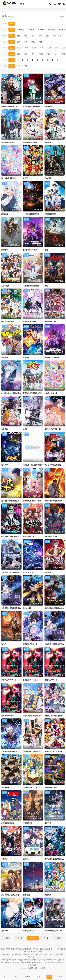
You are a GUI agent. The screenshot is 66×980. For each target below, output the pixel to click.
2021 (57, 48)
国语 (19, 54)
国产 (19, 42)
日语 (56, 54)
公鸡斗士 (26, 357)
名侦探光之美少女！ (52, 393)
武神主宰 (5, 250)
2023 (41, 48)
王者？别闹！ (6, 286)
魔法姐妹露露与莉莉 (9, 178)
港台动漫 (41, 30)
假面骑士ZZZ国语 (8, 716)
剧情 (5, 36)
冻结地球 (26, 859)
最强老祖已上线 (28, 537)
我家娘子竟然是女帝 (30, 644)
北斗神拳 (5, 465)
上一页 (20, 938)
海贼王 (25, 178)
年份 (5, 48)
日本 (26, 42)
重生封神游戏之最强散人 (53, 501)
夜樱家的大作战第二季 (9, 107)
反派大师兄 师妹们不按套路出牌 (34, 501)
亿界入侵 (48, 572)
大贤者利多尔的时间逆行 (10, 752)
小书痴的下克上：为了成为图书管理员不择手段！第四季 (43, 787)
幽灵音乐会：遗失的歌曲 (32, 107)
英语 (26, 54)
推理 (40, 36)
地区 (5, 42)
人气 (19, 66)
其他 (40, 42)
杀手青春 (48, 143)
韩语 (49, 54)
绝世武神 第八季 (29, 572)
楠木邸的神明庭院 (8, 322)
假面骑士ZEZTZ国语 (30, 680)
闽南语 (41, 54)
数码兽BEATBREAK (52, 357)
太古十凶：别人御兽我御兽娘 (12, 572)
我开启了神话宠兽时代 (53, 465)
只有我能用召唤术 (51, 537)
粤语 (33, 54)
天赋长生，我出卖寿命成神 (33, 465)
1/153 (33, 938)
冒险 (54, 36)
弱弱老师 (5, 214)
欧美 (33, 42)
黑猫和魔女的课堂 (8, 143)
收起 (62, 16)
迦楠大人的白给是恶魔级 (53, 716)
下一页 (46, 938)
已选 (5, 24)
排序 (5, 66)
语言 (5, 54)
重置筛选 (11, 16)
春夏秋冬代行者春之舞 (53, 429)
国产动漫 (20, 30)
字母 (5, 60)
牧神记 (4, 644)
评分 (26, 66)
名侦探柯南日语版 (51, 787)
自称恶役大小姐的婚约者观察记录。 (36, 716)
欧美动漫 (51, 30)
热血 (33, 36)
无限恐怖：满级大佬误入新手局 (13, 501)
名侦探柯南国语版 (8, 823)
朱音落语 (5, 429)
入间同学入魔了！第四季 (53, 752)
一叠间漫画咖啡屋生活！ (32, 286)
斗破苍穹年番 (28, 823)
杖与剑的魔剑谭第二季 (31, 214)
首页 (7, 938)
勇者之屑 (5, 357)
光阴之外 (5, 859)
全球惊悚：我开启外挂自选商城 (13, 537)
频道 (23, 4)
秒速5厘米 (27, 895)
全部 (12, 30)
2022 (49, 48)
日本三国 (48, 178)
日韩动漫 (31, 30)
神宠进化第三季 (28, 931)
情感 (19, 36)
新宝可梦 (48, 895)
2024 (34, 48)
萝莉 (62, 36)
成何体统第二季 (50, 322)
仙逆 (46, 250)
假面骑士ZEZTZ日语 (9, 680)
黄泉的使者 (49, 107)
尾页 (59, 938)
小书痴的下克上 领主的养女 (11, 393)
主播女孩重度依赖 (29, 322)
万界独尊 (5, 931)
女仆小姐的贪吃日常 (30, 143)
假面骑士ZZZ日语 (51, 680)
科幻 (26, 36)
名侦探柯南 (5, 787)
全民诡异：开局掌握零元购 (11, 608)
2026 (19, 48)
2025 (27, 48)
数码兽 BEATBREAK (31, 250)
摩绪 (46, 286)
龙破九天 (48, 823)
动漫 (12, 24)
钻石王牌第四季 (50, 214)
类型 (5, 30)
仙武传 (25, 429)
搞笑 (47, 36)
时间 (12, 66)
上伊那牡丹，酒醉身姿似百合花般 (35, 752)
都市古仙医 (27, 608)
